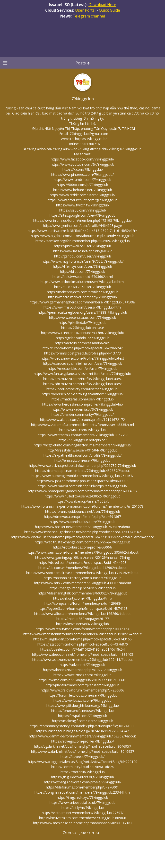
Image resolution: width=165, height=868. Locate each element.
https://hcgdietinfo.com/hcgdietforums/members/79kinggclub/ (83, 445)
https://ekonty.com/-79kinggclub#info (83, 598)
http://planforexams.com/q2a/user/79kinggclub (82, 685)
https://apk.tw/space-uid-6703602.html (83, 277)
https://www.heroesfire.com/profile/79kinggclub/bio (83, 404)
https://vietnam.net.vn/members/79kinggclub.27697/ (83, 813)
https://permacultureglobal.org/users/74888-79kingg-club (82, 312)
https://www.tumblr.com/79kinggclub (82, 180)
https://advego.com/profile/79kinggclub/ (83, 741)
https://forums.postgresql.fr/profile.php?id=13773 (82, 353)
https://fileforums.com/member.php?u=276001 (82, 787)
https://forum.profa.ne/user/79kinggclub (82, 711)
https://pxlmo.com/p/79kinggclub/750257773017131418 (82, 680)
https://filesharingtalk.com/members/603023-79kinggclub (83, 593)
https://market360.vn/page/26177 (83, 619)
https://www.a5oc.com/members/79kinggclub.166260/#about (82, 614)
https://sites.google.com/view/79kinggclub (82, 215)
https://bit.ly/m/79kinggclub (83, 808)
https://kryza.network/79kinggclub (82, 624)
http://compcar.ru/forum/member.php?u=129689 (83, 603)
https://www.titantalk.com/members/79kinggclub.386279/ (83, 435)
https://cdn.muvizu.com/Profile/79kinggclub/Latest (83, 384)
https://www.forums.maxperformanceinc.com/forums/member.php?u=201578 (82, 506)
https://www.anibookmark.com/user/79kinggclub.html (82, 282)
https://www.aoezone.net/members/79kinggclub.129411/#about (83, 660)
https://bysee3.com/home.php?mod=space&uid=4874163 (83, 608)
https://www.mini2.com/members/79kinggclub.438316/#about (83, 583)
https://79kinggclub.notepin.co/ (83, 440)
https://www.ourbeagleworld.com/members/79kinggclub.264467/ (82, 476)
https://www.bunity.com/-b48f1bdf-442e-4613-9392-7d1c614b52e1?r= (82, 231)
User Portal (85, 10)
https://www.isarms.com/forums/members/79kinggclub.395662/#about (83, 552)
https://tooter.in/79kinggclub (83, 772)
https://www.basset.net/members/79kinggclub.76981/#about (83, 527)
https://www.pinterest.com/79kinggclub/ (82, 174)
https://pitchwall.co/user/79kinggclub (82, 246)
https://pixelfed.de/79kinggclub (83, 323)
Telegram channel (89, 16)
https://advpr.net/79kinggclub (82, 665)
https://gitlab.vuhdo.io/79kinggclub (83, 338)
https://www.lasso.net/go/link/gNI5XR (82, 251)
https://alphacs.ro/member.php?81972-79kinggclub (83, 670)
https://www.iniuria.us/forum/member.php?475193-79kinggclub (82, 220)
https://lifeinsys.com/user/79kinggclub (82, 266)
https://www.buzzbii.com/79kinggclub (82, 700)
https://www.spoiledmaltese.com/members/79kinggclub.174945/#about (82, 573)
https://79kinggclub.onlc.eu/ (83, 328)
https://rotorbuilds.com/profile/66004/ (83, 547)
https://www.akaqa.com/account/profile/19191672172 (82, 420)
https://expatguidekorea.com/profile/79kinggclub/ (83, 782)
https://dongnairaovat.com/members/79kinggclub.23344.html (82, 792)
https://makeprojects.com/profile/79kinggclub (83, 292)
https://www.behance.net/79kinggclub (83, 190)
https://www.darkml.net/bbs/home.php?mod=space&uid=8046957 (83, 751)
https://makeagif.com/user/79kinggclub (83, 721)
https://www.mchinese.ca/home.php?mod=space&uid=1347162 (83, 823)
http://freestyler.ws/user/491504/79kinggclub (83, 450)
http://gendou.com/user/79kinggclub (83, 256)
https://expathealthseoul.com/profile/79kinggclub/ (82, 455)
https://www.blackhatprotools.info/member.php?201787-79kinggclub (82, 465)
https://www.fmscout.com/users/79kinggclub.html (82, 307)
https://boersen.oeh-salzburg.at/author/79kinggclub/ (83, 394)
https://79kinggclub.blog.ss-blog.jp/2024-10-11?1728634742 (82, 731)
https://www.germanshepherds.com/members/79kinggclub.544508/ (82, 302)
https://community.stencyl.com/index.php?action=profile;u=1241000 (82, 726)
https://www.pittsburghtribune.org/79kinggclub (83, 705)
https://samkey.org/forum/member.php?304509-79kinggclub (83, 241)
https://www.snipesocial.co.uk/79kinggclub (82, 802)
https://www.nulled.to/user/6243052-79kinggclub (83, 496)
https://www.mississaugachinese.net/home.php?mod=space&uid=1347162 (83, 532)
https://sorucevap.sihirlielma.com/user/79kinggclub (83, 363)
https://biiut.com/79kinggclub (83, 271)
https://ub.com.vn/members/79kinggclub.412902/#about (82, 568)
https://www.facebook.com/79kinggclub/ (82, 159)
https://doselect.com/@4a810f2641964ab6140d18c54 (82, 649)
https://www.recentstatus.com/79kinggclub (83, 317)
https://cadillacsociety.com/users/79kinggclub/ (82, 389)
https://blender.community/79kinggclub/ (83, 414)
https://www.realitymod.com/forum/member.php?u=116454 (82, 629)
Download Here (102, 5)
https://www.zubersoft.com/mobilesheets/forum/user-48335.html (82, 425)
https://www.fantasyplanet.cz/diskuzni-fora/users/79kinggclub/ (82, 374)
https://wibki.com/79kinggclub (82, 430)
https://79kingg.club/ (91, 139)
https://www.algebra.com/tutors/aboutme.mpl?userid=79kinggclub (83, 236)
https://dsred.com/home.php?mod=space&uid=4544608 (83, 562)
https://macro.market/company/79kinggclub (82, 297)
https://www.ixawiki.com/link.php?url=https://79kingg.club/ (82, 486)
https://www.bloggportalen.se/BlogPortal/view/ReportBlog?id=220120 (83, 762)
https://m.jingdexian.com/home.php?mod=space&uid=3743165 (82, 639)
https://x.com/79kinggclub (83, 169)
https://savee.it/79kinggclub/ (82, 757)
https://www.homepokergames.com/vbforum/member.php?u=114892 (83, 491)
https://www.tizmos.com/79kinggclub (82, 675)
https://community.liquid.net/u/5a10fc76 (82, 767)
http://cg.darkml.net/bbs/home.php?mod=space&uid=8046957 (82, 746)
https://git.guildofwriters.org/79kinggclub (82, 777)
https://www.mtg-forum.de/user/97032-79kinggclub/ (83, 261)
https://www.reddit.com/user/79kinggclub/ (83, 195)
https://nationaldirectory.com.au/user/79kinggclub (83, 578)
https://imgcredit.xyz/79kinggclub (82, 797)
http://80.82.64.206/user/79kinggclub (83, 287)
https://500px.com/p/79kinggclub (82, 185)
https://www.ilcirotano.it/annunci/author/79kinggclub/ (83, 333)
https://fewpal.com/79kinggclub (83, 716)
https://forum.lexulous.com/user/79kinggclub (83, 695)
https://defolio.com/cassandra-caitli (83, 343)
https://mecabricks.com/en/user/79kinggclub (83, 368)
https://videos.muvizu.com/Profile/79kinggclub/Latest (82, 358)
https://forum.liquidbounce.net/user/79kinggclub (83, 511)
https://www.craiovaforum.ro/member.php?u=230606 (82, 690)
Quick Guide (109, 10)
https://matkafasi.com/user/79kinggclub (83, 399)
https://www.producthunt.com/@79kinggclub (82, 200)
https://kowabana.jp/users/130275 (82, 501)
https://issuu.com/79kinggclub (83, 210)
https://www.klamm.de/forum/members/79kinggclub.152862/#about (82, 736)
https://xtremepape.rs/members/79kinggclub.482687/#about (83, 471)
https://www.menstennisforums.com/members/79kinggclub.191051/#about (82, 634)
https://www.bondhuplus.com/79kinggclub (83, 522)
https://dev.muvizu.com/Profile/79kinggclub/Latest (83, 379)
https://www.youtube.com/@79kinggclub (82, 164)
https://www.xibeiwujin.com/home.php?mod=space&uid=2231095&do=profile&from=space (82, 537)
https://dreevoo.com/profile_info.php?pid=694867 (82, 517)
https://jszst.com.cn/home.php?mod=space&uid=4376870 (83, 644)
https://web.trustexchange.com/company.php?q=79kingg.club (82, 542)
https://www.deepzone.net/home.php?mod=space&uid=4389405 (83, 654)
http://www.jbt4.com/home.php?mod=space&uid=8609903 (83, 481)
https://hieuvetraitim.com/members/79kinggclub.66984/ (83, 818)
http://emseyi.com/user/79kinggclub (82, 460)
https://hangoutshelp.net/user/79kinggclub (83, 588)
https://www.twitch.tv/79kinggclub (82, 205)
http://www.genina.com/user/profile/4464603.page (82, 226)
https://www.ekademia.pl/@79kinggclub (82, 409)
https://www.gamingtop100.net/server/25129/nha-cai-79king (82, 557)
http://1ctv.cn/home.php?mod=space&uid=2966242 (83, 348)
